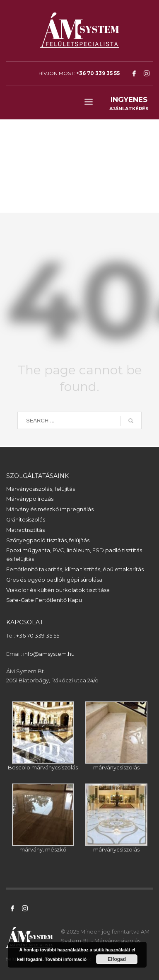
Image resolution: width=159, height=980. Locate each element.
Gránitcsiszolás (26, 519)
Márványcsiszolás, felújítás (41, 489)
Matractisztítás (25, 530)
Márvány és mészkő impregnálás (50, 509)
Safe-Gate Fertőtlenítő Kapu (44, 600)
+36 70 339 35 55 (98, 73)
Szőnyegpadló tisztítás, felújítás (48, 540)
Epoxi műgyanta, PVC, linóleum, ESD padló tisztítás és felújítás (74, 554)
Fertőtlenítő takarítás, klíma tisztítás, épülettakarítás (75, 569)
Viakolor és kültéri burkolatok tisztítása (58, 590)
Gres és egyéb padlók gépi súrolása (54, 580)
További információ (66, 959)
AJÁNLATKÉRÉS (129, 105)
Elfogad (117, 959)
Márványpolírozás (30, 499)
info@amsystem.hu (49, 654)
